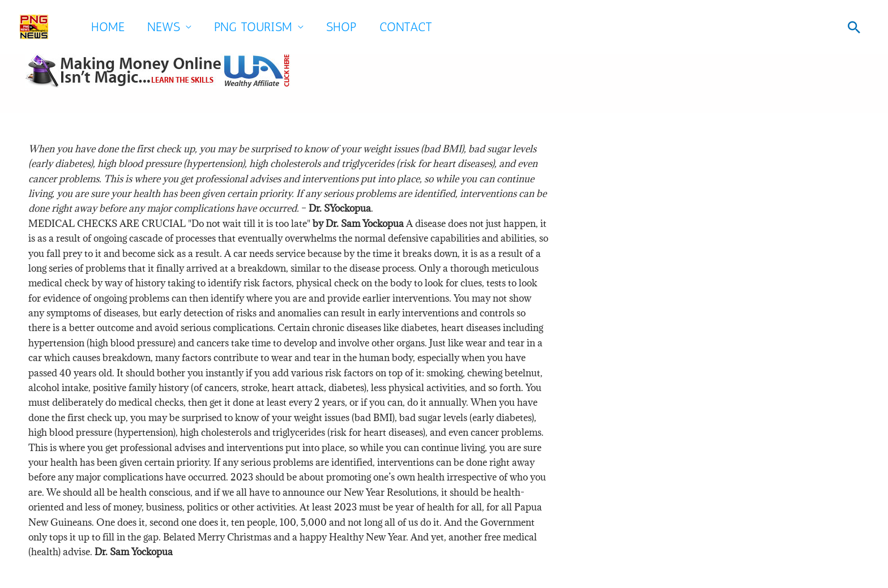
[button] (854, 27)
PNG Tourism (253, 27)
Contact (406, 27)
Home (108, 27)
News (164, 27)
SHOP (341, 27)
